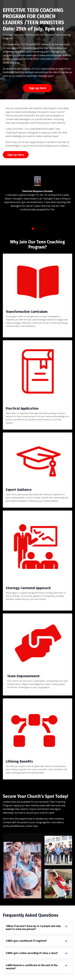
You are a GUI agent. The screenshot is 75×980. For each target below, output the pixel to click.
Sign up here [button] (38, 88)
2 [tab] (37, 229)
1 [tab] (33, 229)
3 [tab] (42, 229)
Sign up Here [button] (16, 155)
